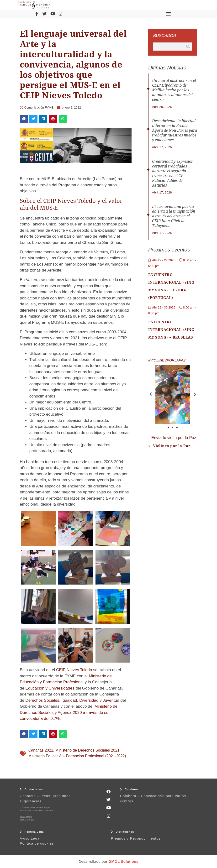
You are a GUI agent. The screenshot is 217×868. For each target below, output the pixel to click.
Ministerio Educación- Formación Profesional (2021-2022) (77, 756)
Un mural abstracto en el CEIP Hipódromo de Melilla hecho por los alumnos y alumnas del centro (174, 90)
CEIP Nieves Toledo (74, 670)
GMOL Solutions (123, 861)
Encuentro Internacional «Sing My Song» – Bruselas (171, 330)
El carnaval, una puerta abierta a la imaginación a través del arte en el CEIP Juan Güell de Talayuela (174, 216)
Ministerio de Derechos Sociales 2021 (87, 750)
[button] (168, 14)
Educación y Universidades (50, 688)
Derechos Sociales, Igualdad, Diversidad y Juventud (72, 700)
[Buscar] (188, 47)
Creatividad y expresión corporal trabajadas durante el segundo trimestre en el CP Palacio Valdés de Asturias (173, 173)
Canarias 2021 (41, 750)
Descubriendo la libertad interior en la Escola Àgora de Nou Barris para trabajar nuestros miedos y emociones (175, 130)
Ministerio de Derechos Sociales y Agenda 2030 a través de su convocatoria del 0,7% (69, 712)
